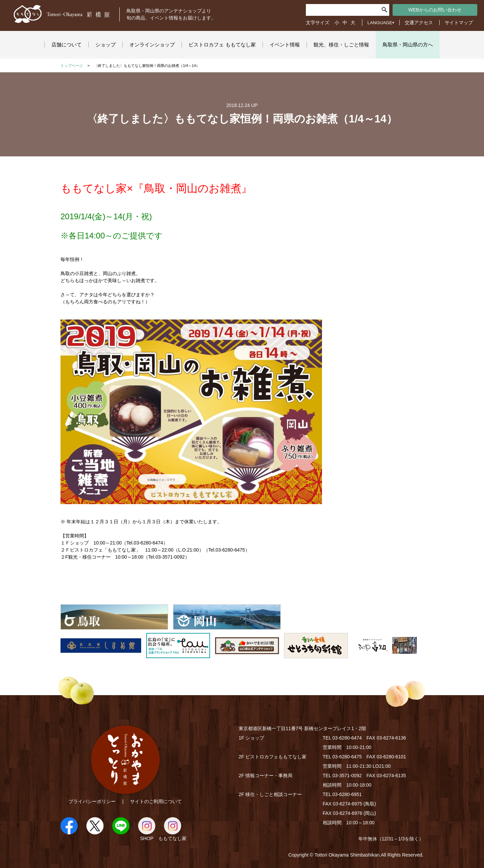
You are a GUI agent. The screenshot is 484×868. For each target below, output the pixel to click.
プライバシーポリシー (92, 801)
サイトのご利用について (156, 801)
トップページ (72, 66)
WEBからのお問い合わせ (435, 10)
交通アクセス (419, 23)
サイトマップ (459, 23)
